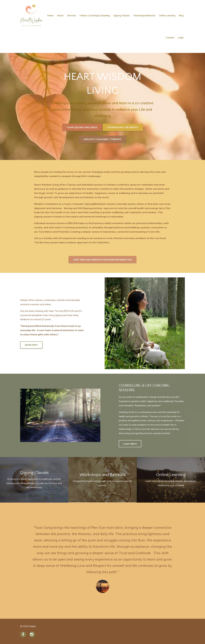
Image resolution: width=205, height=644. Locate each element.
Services (72, 15)
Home (50, 15)
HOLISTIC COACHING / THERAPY (102, 139)
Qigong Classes (122, 15)
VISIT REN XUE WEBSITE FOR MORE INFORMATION (102, 260)
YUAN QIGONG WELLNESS (82, 127)
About (60, 15)
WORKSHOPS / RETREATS (123, 127)
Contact (170, 37)
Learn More (130, 444)
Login (181, 37)
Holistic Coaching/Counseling (95, 15)
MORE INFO (31, 345)
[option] (103, 561)
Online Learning (167, 15)
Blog (181, 15)
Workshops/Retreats (144, 15)
